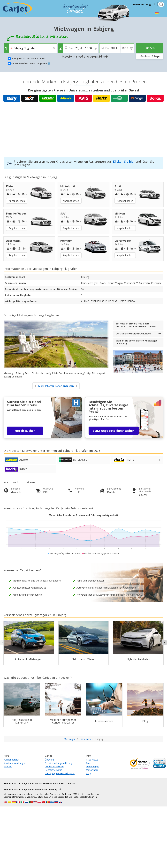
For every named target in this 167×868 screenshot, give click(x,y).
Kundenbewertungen (15, 763)
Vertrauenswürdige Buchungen (133, 334)
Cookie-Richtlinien (54, 766)
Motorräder (92, 770)
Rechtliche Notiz (53, 770)
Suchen (150, 48)
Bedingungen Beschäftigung (60, 773)
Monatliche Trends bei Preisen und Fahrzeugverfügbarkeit (83, 515)
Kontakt (8, 766)
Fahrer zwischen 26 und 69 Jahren (31, 63)
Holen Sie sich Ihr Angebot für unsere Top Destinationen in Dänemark (40, 783)
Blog (88, 773)
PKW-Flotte (92, 760)
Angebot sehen (17, 201)
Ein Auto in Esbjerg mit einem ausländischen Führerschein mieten (136, 325)
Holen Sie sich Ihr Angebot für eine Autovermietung (30, 789)
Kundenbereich (11, 760)
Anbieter (90, 763)
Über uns (50, 760)
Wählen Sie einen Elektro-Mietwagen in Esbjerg (137, 342)
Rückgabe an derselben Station (28, 58)
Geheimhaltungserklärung (58, 763)
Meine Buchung (142, 4)
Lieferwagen (92, 766)
